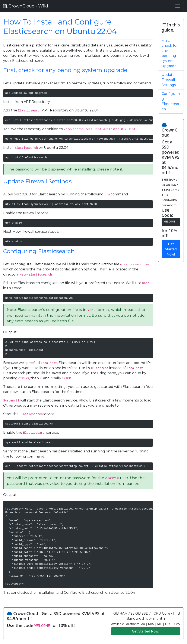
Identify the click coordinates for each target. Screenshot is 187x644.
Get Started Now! (171, 249)
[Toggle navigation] (178, 6)
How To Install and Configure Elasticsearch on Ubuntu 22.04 (60, 27)
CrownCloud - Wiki (26, 6)
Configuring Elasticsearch (39, 251)
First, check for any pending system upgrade (65, 70)
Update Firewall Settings (37, 181)
